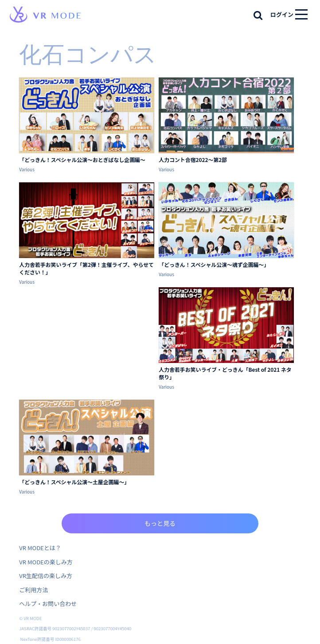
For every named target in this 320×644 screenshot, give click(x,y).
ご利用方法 (33, 590)
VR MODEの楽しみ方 (46, 562)
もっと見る (160, 523)
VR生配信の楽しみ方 (46, 576)
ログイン (282, 14)
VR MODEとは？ (40, 548)
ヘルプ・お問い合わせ (48, 604)
